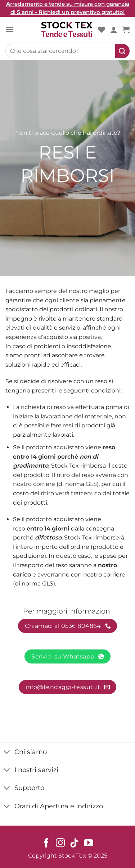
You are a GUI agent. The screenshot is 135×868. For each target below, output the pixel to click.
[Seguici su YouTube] (89, 844)
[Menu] (10, 29)
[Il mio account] (114, 29)
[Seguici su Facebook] (46, 844)
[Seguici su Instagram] (60, 844)
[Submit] (122, 51)
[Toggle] (7, 752)
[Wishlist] (102, 29)
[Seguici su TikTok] (75, 844)
